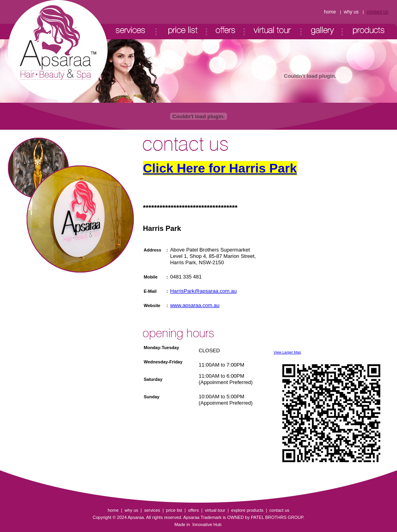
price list (174, 510)
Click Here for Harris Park (220, 168)
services (152, 510)
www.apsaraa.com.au (195, 305)
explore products (247, 510)
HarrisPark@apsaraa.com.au (203, 291)
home (330, 12)
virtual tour (215, 510)
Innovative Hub (206, 524)
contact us (377, 12)
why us (351, 12)
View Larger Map (287, 352)
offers (194, 510)
